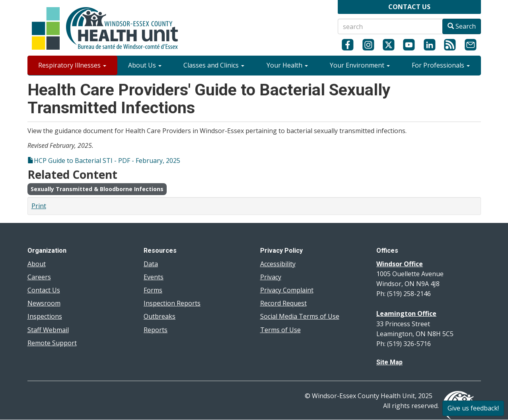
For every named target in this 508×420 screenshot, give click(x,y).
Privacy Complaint (287, 290)
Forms (153, 290)
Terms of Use (280, 330)
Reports (156, 330)
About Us (145, 65)
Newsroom (44, 303)
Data (151, 264)
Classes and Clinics (214, 65)
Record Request (283, 303)
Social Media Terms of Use (300, 316)
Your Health (287, 65)
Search (462, 26)
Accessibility (278, 264)
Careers (39, 277)
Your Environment (360, 65)
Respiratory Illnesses (72, 65)
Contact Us (44, 290)
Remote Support (52, 343)
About (37, 264)
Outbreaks (160, 316)
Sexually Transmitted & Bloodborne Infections (97, 189)
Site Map (389, 362)
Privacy (271, 277)
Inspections (45, 316)
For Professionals (441, 65)
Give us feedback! (473, 408)
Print (39, 206)
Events (154, 277)
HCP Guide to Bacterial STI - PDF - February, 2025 (107, 161)
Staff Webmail (48, 330)
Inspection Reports (172, 303)
